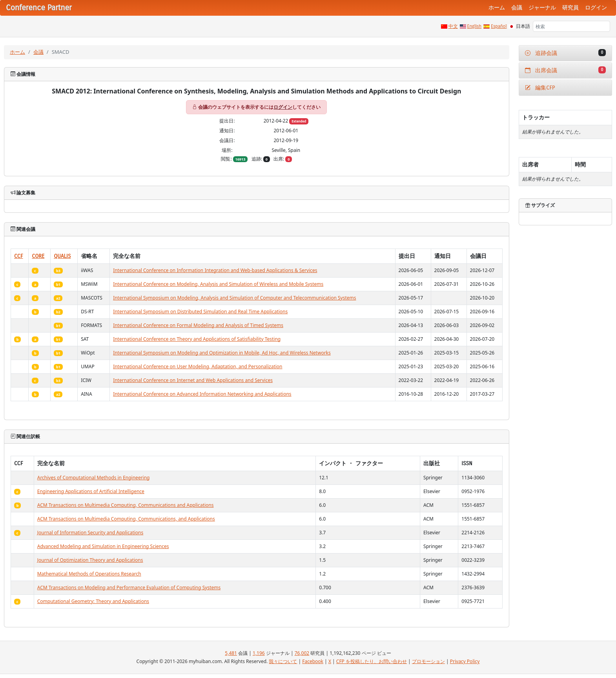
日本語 (523, 26)
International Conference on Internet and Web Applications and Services (193, 380)
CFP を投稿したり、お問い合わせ (372, 661)
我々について (283, 661)
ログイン (596, 8)
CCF (19, 256)
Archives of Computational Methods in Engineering (94, 478)
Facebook (313, 661)
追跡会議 (565, 53)
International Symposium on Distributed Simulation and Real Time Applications (200, 312)
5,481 (231, 653)
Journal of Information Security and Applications (90, 533)
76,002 (302, 653)
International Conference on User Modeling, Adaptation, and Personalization (198, 366)
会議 (517, 8)
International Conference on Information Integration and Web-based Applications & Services (215, 270)
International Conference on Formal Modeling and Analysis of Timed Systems (198, 325)
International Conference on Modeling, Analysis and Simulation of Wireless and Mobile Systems (218, 284)
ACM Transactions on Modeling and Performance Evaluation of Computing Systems (129, 588)
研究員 (570, 8)
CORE (38, 256)
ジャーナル (542, 8)
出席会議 (565, 70)
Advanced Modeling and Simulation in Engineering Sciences (103, 546)
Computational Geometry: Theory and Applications (93, 601)
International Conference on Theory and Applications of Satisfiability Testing (197, 339)
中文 (453, 26)
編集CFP (540, 88)
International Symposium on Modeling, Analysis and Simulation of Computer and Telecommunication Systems (234, 298)
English (475, 26)
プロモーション (428, 661)
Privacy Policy (465, 661)
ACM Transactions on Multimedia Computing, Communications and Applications (126, 505)
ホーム (497, 8)
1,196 (259, 653)
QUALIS (62, 256)
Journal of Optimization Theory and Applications (90, 560)
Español (499, 26)
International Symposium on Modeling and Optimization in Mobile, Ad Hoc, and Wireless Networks (222, 353)
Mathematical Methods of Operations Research (89, 574)
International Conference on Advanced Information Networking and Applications (202, 394)
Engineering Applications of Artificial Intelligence (91, 491)
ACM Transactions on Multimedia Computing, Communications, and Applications (126, 519)
